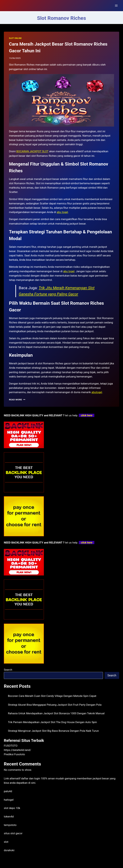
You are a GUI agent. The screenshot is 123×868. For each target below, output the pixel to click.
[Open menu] (116, 6)
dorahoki (9, 850)
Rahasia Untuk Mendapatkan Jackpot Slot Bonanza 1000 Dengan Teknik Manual (56, 713)
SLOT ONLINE (15, 38)
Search (8, 670)
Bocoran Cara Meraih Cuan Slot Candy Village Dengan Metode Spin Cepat (52, 696)
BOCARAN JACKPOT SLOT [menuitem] (32, 151)
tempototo (10, 825)
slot (6, 842)
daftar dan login (31, 778)
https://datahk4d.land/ (17, 750)
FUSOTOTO (11, 746)
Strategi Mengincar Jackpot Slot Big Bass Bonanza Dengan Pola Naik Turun (53, 731)
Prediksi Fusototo (14, 754)
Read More (17, 400)
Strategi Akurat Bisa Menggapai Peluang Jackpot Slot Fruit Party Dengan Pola (55, 705)
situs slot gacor (13, 833)
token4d (9, 816)
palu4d (8, 791)
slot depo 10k (12, 808)
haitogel (9, 800)
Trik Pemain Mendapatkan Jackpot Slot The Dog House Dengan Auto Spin (53, 722)
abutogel (97, 392)
